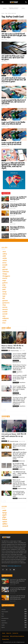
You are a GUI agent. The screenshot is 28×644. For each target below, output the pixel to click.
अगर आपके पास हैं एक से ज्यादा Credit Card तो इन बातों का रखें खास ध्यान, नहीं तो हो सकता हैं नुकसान (14, 80)
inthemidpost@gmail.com (14, 566)
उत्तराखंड (6, 417)
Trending (15, 489)
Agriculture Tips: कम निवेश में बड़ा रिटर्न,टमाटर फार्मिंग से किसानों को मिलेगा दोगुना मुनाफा (18, 198)
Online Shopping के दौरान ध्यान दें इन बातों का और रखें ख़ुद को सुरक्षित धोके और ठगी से (18, 205)
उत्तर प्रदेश (6, 328)
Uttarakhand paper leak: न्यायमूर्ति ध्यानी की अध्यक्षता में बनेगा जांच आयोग (19, 494)
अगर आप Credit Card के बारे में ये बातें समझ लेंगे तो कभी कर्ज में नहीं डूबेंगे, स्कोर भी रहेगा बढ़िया (14, 36)
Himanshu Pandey (15, 351)
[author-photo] (9, 351)
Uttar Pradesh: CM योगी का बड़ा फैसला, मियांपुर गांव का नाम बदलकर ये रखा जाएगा (20, 378)
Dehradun (15, 498)
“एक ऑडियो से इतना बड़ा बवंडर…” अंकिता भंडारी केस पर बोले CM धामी (20, 474)
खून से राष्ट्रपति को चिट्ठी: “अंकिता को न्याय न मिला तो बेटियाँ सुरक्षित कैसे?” (20, 466)
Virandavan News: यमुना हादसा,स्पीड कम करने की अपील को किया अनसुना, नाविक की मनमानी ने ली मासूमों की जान (20, 401)
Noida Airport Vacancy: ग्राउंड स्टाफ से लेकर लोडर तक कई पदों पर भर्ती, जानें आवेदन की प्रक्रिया (20, 368)
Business (4, 31)
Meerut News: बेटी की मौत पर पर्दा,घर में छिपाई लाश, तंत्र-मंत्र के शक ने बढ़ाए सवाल (17, 228)
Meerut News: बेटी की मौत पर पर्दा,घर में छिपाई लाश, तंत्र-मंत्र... (12, 347)
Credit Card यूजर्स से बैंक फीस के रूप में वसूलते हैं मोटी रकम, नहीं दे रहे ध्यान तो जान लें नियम (14, 102)
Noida (14, 372)
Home (3, 13)
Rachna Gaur (22, 450)
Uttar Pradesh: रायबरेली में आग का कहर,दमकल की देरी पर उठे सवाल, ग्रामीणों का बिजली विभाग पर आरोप (18, 235)
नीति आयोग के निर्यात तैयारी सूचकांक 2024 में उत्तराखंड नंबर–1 (19, 446)
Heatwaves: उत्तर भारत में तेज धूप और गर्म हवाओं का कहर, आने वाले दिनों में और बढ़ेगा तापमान (18, 212)
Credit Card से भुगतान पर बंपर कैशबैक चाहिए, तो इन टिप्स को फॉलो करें (13, 123)
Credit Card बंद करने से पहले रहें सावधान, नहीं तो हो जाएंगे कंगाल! (11, 144)
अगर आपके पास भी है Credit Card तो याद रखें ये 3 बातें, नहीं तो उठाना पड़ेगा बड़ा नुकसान (13, 58)
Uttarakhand (4, 441)
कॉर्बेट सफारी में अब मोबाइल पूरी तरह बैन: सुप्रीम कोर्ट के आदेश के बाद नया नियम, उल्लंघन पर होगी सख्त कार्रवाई (20, 456)
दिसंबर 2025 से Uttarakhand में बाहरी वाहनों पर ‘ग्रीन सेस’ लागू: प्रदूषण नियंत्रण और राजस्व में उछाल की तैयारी (20, 483)
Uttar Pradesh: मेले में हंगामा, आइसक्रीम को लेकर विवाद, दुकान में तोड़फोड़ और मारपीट (19, 389)
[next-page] (5, 410)
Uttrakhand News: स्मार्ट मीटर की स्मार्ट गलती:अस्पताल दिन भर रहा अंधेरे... (14, 437)
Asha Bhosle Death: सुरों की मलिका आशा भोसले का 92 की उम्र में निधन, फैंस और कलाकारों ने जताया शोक (18, 220)
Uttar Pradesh (5, 350)
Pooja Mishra (19, 372)
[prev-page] (2, 410)
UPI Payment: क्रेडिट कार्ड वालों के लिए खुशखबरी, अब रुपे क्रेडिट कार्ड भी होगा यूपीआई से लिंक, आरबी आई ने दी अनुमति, (13, 166)
